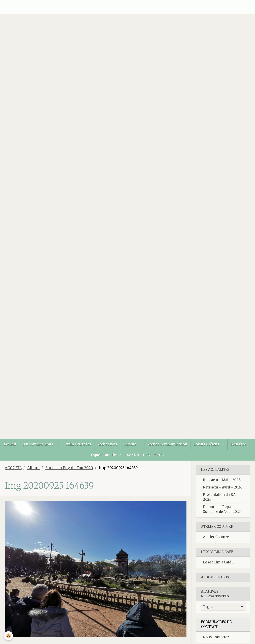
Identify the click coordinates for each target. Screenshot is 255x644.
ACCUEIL (13, 468)
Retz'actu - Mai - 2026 (222, 480)
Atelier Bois (107, 444)
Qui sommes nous (38, 444)
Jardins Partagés (78, 444)
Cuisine (130, 444)
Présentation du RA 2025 (219, 497)
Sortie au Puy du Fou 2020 (69, 468)
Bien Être (239, 444)
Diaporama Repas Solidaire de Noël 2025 (222, 509)
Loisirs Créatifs (207, 444)
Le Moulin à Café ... (219, 562)
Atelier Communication (167, 444)
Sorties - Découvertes (146, 455)
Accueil (10, 444)
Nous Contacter (216, 637)
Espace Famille (104, 455)
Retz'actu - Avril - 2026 (223, 487)
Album (33, 468)
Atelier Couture (216, 537)
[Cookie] (8, 636)
